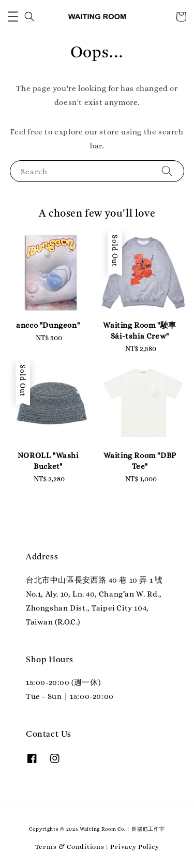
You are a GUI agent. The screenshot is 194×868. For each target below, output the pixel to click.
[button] (13, 17)
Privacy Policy (135, 847)
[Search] (167, 171)
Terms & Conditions (70, 847)
